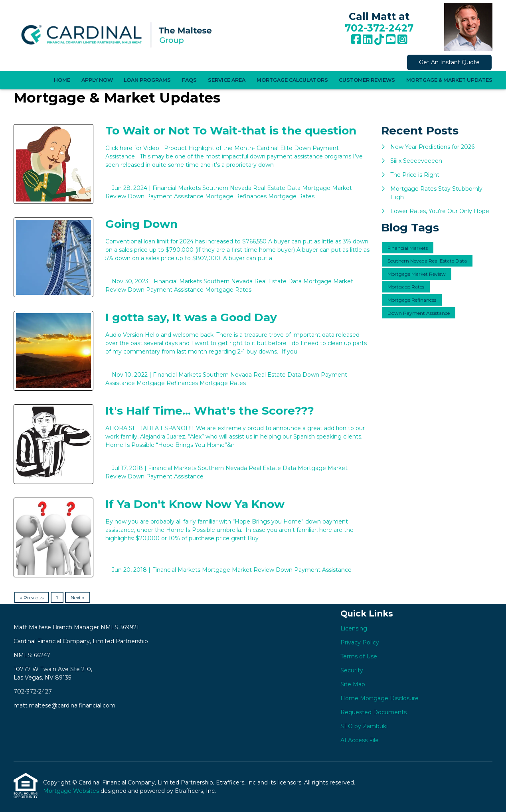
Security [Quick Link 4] (352, 670)
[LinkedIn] (368, 40)
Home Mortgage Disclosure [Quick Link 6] (379, 698)
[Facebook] (356, 40)
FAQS (189, 80)
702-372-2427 (379, 28)
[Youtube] (391, 40)
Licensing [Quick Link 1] (354, 628)
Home (62, 80)
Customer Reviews (367, 80)
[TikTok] (379, 40)
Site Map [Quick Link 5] (353, 684)
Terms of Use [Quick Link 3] (359, 656)
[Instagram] (402, 40)
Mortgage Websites (72, 791)
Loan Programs (147, 80)
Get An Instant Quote (449, 62)
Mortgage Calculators (292, 80)
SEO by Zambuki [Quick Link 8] (364, 726)
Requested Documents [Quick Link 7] (374, 712)
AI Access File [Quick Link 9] (360, 740)
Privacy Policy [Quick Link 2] (360, 642)
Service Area (227, 80)
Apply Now (97, 80)
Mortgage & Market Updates (449, 80)
